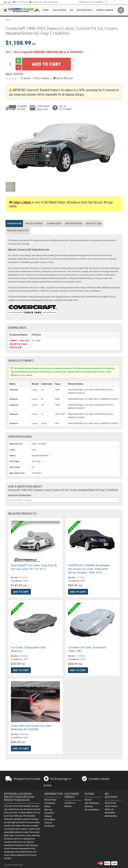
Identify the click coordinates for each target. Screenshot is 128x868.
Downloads (54, 223)
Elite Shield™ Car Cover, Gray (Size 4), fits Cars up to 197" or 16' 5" (34, 567)
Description (14, 223)
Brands (88, 800)
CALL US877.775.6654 (65, 108)
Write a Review (42, 78)
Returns (68, 806)
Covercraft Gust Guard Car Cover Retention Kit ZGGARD (31, 727)
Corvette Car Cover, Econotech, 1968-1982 (87, 649)
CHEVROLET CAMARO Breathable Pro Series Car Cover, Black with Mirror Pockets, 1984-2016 (89, 569)
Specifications (74, 223)
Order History (111, 806)
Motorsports (85, 10)
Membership (111, 816)
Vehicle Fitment (34, 223)
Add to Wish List (63, 78)
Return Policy (50, 800)
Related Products (18, 230)
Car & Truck (59, 10)
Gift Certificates (92, 803)
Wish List (109, 809)
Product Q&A (94, 223)
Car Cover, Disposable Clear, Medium (29, 649)
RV (72, 10)
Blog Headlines (92, 810)
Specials (89, 806)
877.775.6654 (20, 2)
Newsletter (110, 813)
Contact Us (36, 2)
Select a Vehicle (22, 202)
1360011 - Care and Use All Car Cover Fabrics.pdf (19, 344)
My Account (110, 803)
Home (46, 10)
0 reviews (26, 78)
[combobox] (64, 500)
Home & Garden (105, 10)
